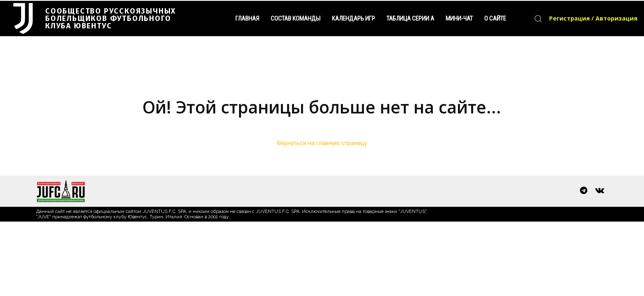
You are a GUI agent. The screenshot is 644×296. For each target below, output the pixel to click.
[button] (538, 18)
